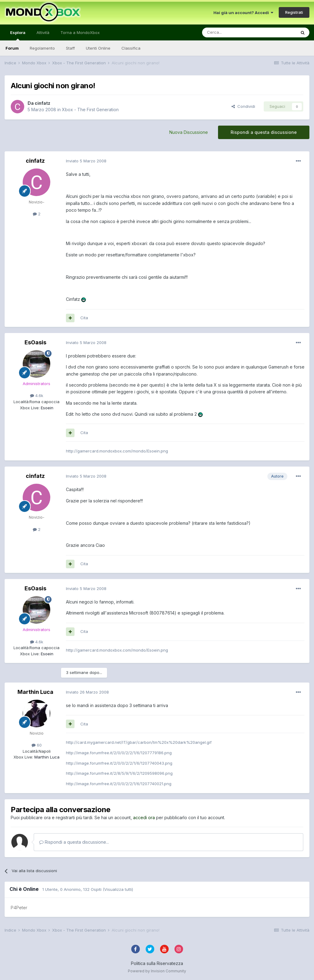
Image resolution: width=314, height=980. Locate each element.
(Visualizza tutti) (118, 889)
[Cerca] (231, 32)
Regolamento (42, 48)
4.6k (37, 395)
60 (37, 745)
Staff (70, 48)
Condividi (243, 106)
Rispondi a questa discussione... (74, 842)
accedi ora (144, 817)
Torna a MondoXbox (80, 32)
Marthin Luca (35, 692)
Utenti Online (98, 48)
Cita (84, 318)
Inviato (86, 161)
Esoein (46, 408)
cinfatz (42, 103)
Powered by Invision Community (157, 971)
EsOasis (35, 342)
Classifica (131, 48)
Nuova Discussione (189, 132)
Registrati (294, 12)
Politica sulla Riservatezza (157, 963)
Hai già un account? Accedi (243, 13)
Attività (43, 32)
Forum (12, 48)
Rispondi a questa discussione (264, 132)
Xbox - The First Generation (90, 110)
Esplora (18, 35)
